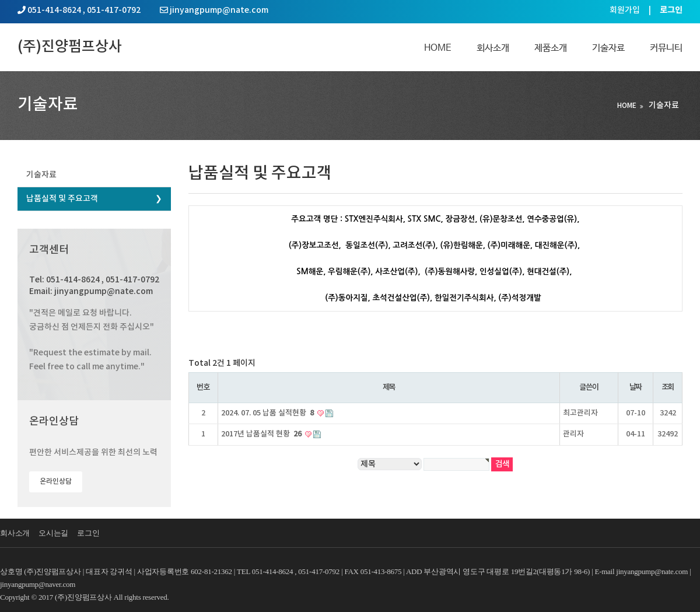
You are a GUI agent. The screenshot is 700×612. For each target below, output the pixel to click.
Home (438, 48)
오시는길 (53, 533)
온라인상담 (56, 481)
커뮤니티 (666, 48)
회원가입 (625, 10)
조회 (668, 387)
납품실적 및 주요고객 (62, 199)
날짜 (636, 387)
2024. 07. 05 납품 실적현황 (268, 413)
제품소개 (551, 48)
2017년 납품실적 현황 (262, 434)
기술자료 (608, 48)
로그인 (88, 533)
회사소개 (493, 48)
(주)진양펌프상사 (70, 47)
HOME (627, 106)
